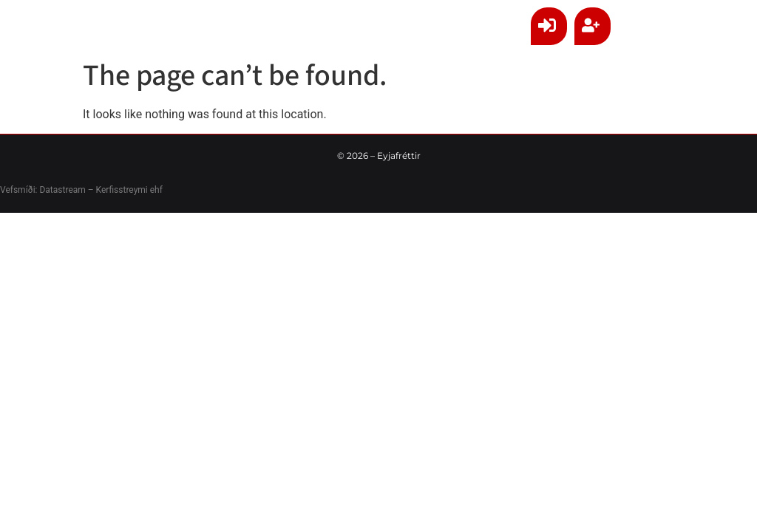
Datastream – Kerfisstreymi (92, 190)
